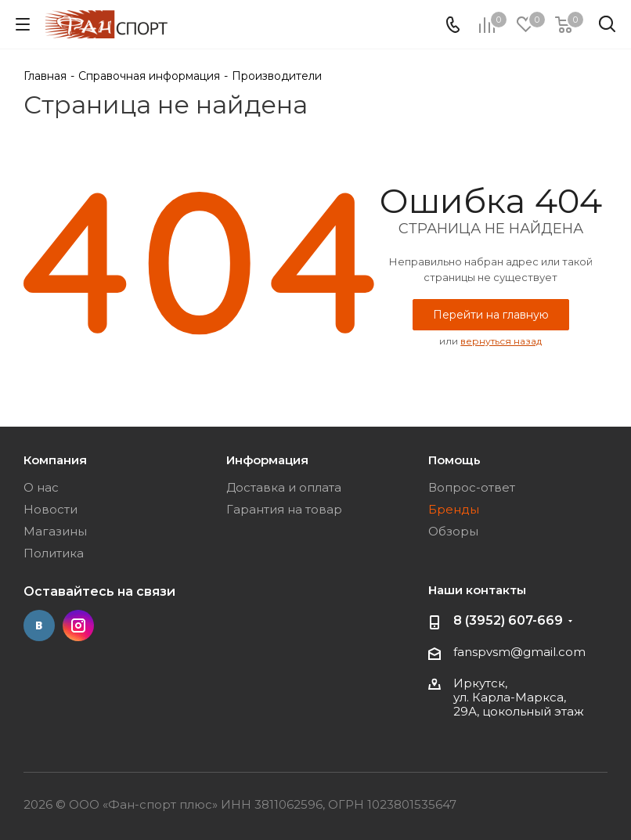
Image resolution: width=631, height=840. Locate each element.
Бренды (454, 509)
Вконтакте (39, 625)
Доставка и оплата (284, 487)
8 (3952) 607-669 (508, 620)
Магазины (55, 531)
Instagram (78, 625)
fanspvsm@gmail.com (519, 652)
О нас (41, 487)
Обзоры (453, 531)
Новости (50, 509)
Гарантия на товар (284, 509)
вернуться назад (501, 341)
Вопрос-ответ (472, 487)
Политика (54, 553)
